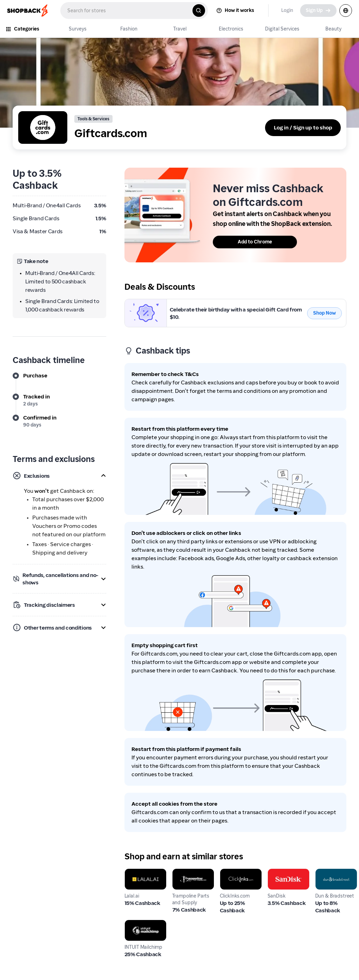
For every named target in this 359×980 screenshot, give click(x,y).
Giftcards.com (143, 303)
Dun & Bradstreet (329, 877)
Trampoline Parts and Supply (187, 881)
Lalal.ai (133, 872)
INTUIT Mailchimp (138, 928)
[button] (59, 476)
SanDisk (278, 872)
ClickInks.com (238, 872)
